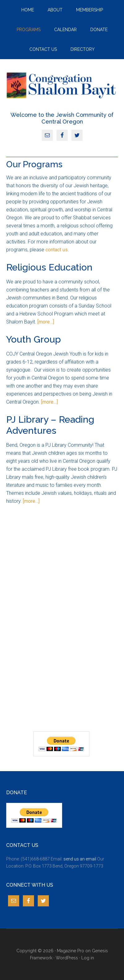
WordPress (67, 958)
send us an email (80, 859)
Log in (88, 958)
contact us (57, 250)
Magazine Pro (71, 951)
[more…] (46, 322)
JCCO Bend (62, 85)
